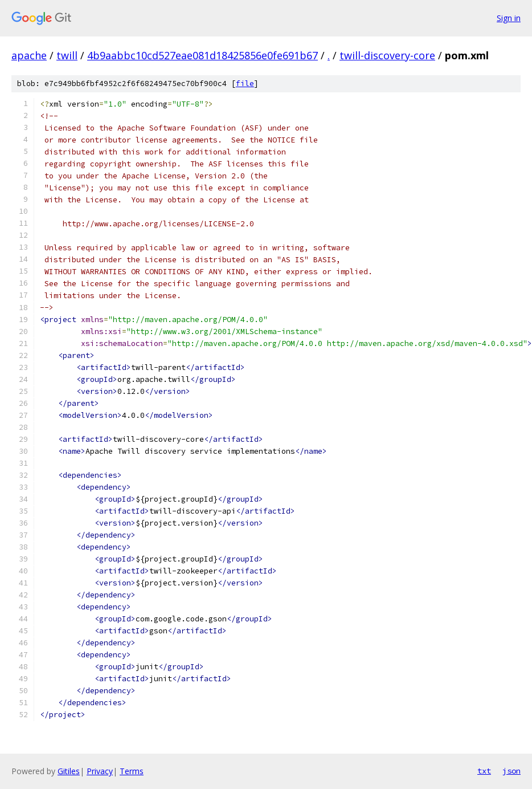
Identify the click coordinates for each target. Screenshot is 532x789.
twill (67, 55)
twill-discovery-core (387, 55)
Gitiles (69, 771)
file (245, 84)
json (511, 771)
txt (484, 771)
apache (29, 55)
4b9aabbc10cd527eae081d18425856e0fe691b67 (202, 55)
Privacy (100, 771)
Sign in (509, 18)
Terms (132, 771)
